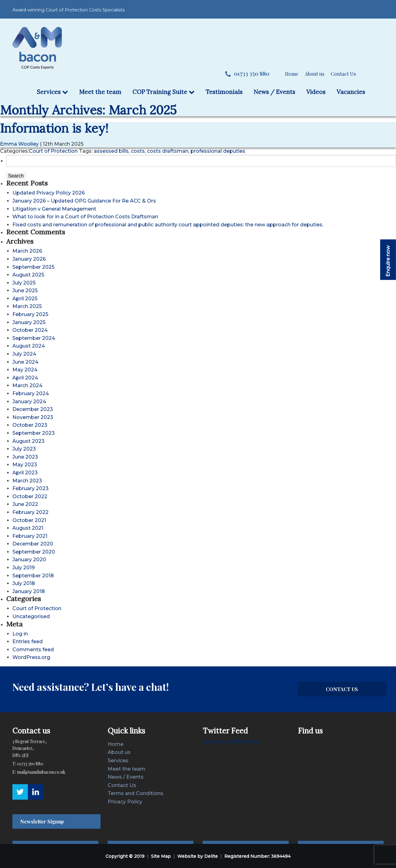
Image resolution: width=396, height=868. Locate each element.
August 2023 (28, 441)
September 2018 (33, 576)
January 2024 (29, 402)
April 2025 (25, 299)
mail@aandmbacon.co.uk (41, 772)
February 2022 (30, 512)
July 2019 (24, 568)
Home (292, 74)
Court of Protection (53, 151)
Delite (211, 856)
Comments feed (33, 650)
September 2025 (33, 267)
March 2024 (27, 385)
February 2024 (31, 393)
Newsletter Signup (42, 821)
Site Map (161, 856)
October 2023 (30, 425)
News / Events (274, 92)
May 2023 (25, 465)
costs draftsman (168, 151)
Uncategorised (31, 616)
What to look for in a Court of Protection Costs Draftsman (85, 217)
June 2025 (25, 291)
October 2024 (30, 330)
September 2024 (34, 338)
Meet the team (100, 92)
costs (138, 151)
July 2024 (24, 354)
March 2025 (27, 306)
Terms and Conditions (136, 793)
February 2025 (30, 314)
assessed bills (111, 151)
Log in (20, 634)
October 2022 (30, 496)
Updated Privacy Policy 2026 (49, 193)
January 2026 (29, 259)
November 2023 (33, 417)
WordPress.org (31, 657)
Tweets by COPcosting (231, 742)
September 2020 (34, 552)
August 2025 (28, 275)
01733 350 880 (247, 74)
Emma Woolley (19, 144)
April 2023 (25, 473)
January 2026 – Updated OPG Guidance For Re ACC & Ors (84, 201)
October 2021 (29, 520)
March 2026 (27, 251)
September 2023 (34, 433)
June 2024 (25, 362)
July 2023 (24, 449)
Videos (316, 92)
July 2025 (24, 283)
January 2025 (29, 322)
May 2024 (25, 370)
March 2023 (27, 481)
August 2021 (28, 528)
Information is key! (54, 128)
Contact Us (343, 74)
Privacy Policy (125, 802)
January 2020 (29, 560)
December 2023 (33, 409)
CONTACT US (342, 689)
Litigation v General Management (54, 209)
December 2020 (33, 544)
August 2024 (29, 346)
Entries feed (28, 641)
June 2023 (25, 457)
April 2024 (25, 378)
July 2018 (24, 583)
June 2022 (25, 504)
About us (314, 74)
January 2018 (29, 591)
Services (52, 92)
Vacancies (351, 92)
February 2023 (30, 488)
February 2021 (30, 536)
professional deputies (218, 151)
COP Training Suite (164, 92)
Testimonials (224, 92)
